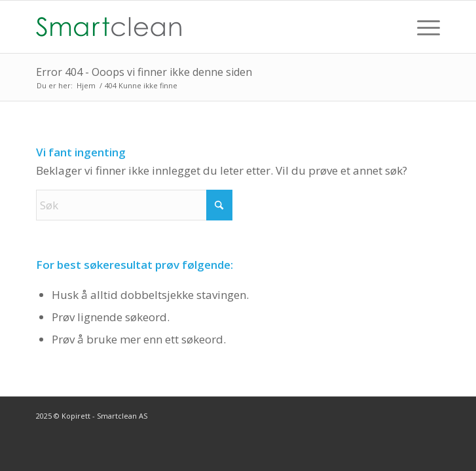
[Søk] (134, 205)
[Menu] (422, 27)
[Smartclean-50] (198, 27)
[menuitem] (422, 27)
